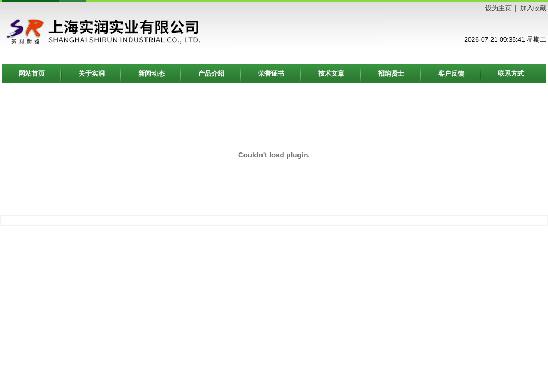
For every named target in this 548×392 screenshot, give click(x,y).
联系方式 (511, 73)
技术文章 (331, 73)
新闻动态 (151, 73)
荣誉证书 (271, 73)
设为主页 (498, 8)
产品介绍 (211, 73)
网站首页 (32, 73)
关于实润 (92, 73)
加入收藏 (533, 8)
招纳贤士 (391, 73)
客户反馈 (451, 73)
